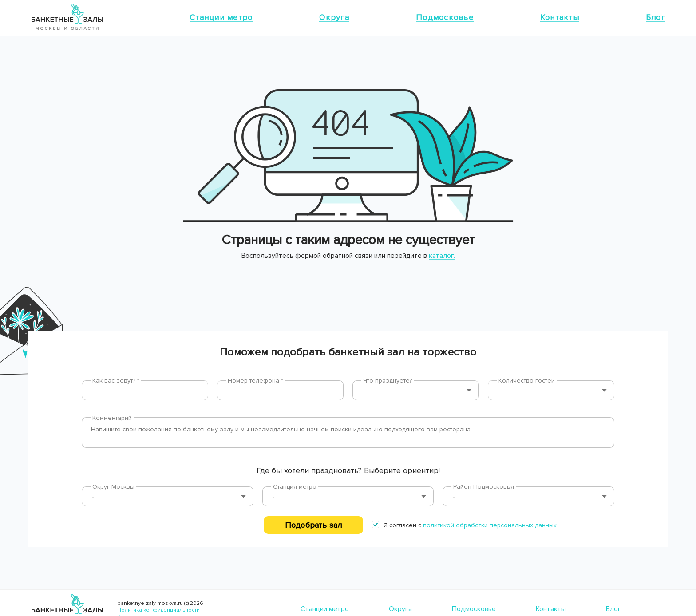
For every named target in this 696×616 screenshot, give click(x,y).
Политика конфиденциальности (158, 610)
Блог (656, 17)
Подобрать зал (313, 525)
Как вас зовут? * (116, 381)
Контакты (560, 17)
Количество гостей (527, 381)
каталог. (442, 256)
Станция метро (295, 487)
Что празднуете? (388, 381)
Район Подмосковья (484, 487)
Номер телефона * (255, 381)
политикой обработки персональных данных (490, 525)
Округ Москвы (113, 487)
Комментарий (112, 418)
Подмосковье (445, 17)
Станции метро (221, 17)
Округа (334, 17)
